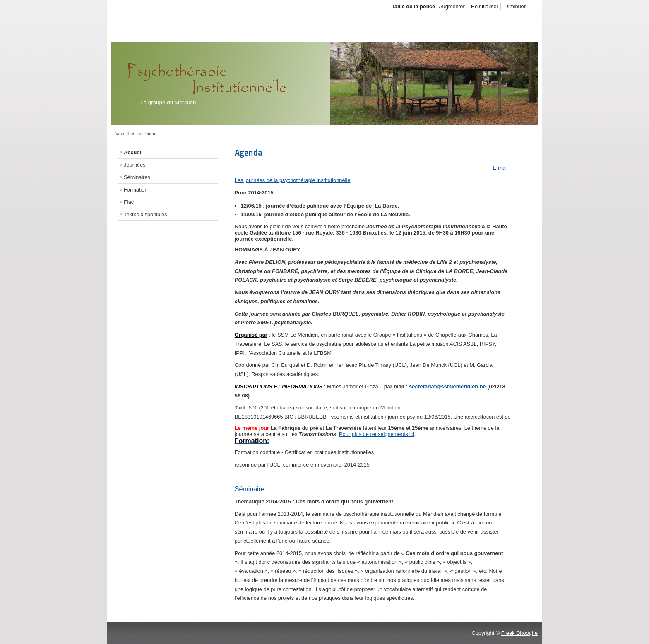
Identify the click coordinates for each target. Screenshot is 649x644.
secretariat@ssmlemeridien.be (447, 387)
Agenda (249, 153)
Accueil (133, 152)
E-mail (500, 168)
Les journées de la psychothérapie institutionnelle (293, 180)
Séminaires (137, 177)
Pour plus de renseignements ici (377, 434)
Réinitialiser (485, 6)
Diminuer (515, 6)
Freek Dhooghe (519, 633)
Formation (136, 190)
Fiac (129, 202)
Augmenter (452, 6)
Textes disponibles (145, 214)
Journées (135, 165)
